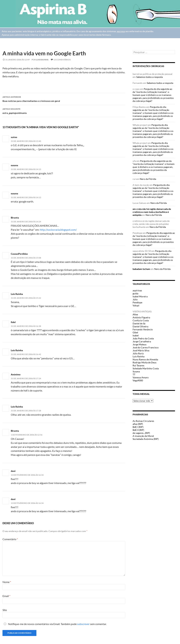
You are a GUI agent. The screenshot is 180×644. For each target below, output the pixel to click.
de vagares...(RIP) (141, 433)
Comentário (10, 539)
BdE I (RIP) (138, 427)
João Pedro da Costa (143, 338)
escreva (121, 31)
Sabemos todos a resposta (150, 77)
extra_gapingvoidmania (64, 111)
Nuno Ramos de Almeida (145, 359)
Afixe (135, 314)
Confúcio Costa (141, 320)
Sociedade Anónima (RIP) (146, 439)
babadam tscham (141, 269)
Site (5, 610)
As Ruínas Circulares (143, 421)
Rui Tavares (138, 365)
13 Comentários (62, 60)
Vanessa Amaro (141, 377)
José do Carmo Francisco (146, 347)
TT (134, 374)
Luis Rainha (42, 60)
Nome (7, 582)
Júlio (135, 299)
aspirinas (137, 290)
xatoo (14, 137)
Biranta (15, 218)
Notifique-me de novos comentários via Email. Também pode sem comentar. (55, 624)
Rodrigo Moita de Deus (145, 362)
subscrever (83, 624)
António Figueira (141, 317)
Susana (136, 371)
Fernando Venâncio (143, 329)
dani (13, 499)
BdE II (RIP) (138, 430)
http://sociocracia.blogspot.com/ (58, 230)
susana (14, 165)
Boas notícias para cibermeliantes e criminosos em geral (64, 99)
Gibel (135, 332)
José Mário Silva (141, 350)
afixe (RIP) (138, 424)
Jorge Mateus (140, 344)
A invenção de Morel (143, 436)
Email (6, 596)
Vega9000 (138, 380)
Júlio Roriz (138, 353)
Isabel (136, 335)
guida (135, 293)
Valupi (136, 305)
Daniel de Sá (139, 323)
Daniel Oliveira (140, 326)
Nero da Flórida (148, 179)
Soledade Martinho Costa (146, 368)
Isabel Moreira (140, 296)
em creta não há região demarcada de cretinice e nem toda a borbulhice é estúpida (152, 212)
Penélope (137, 302)
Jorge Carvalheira (142, 341)
